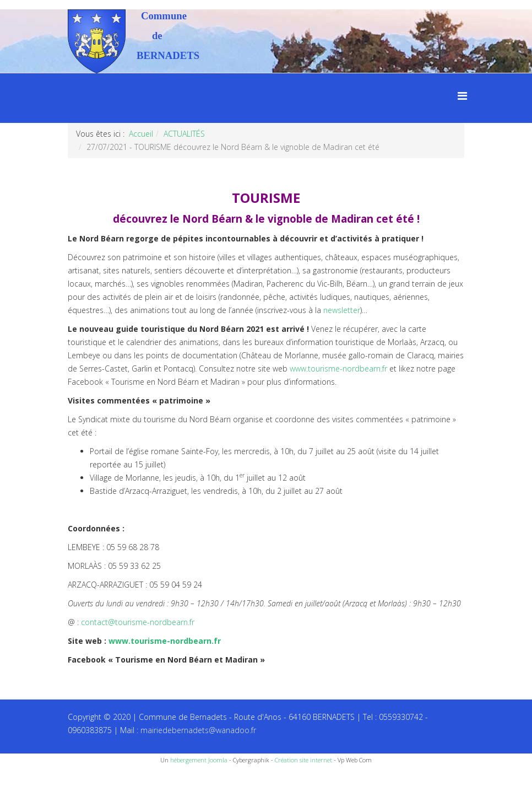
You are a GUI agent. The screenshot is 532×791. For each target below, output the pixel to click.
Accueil (141, 134)
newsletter (342, 310)
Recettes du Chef (30, 779)
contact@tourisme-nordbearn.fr (138, 622)
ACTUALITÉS (184, 134)
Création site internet (303, 760)
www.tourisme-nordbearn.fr (338, 368)
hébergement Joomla (199, 760)
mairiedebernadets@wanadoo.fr (198, 730)
